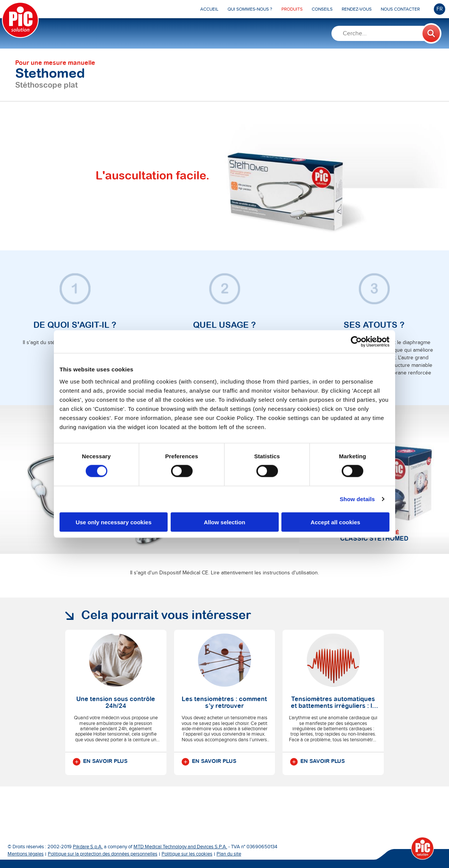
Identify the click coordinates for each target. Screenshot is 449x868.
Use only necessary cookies (113, 522)
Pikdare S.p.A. (88, 847)
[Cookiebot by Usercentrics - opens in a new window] (356, 342)
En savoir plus (100, 762)
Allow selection (224, 522)
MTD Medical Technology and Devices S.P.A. (180, 847)
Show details (357, 499)
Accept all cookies (335, 522)
